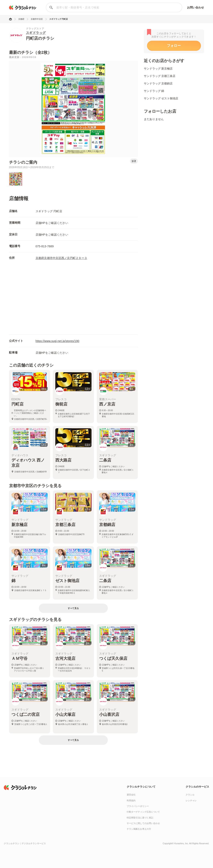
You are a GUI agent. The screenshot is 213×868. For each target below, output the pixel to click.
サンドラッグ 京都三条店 (160, 76)
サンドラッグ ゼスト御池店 (161, 98)
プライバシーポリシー (138, 806)
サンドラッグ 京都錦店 (158, 83)
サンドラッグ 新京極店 (158, 69)
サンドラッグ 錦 (154, 91)
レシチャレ (191, 800)
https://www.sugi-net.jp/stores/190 (58, 341)
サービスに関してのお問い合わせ (143, 823)
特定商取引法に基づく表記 (140, 818)
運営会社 (131, 795)
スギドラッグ (36, 33)
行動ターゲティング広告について (143, 812)
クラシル (190, 795)
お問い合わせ (196, 7)
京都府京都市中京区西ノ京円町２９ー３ (61, 258)
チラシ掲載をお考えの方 (139, 829)
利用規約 (131, 800)
